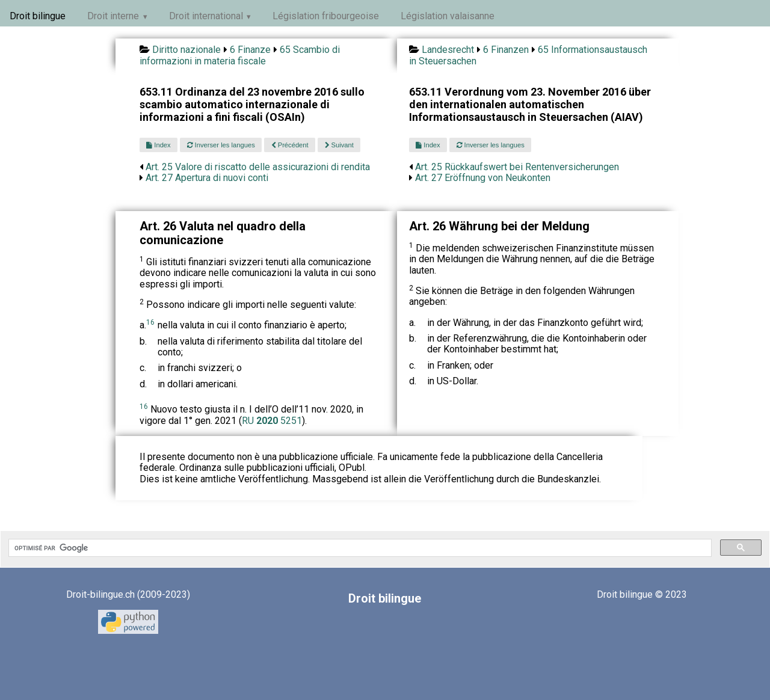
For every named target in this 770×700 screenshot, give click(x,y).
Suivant (339, 145)
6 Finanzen (506, 50)
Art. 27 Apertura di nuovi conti (207, 178)
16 (150, 322)
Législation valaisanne (448, 16)
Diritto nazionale (186, 50)
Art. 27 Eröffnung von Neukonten (483, 178)
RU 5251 (272, 421)
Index (158, 145)
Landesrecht (448, 50)
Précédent (290, 145)
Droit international (206, 16)
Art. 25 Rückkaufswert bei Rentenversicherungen (517, 167)
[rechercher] (359, 548)
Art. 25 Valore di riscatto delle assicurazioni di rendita (258, 167)
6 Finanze (250, 50)
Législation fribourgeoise (326, 16)
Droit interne (113, 16)
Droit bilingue (38, 16)
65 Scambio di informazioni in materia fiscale (240, 55)
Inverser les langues (221, 145)
